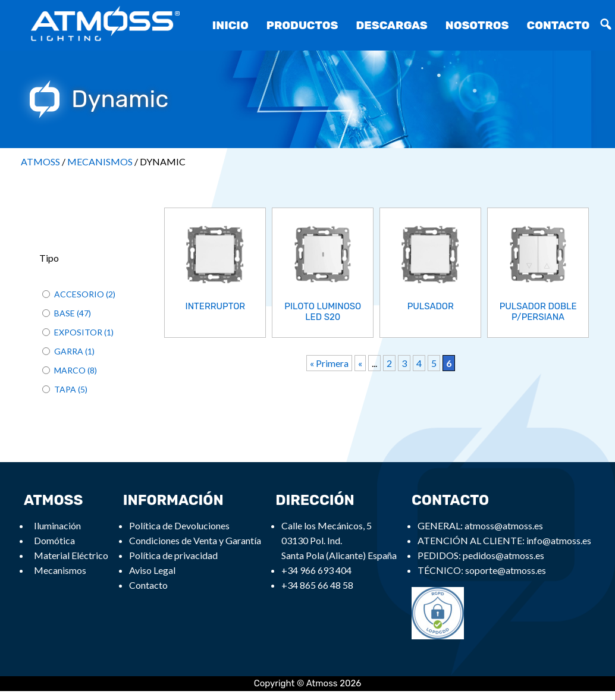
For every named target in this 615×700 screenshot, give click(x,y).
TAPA (65, 389)
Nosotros (477, 25)
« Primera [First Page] (329, 362)
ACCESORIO (79, 294)
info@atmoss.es (559, 540)
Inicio (230, 25)
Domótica (54, 540)
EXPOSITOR (78, 332)
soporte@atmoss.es (506, 570)
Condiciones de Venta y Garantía (195, 540)
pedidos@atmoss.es (503, 555)
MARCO (70, 370)
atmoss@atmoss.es (504, 525)
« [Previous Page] (360, 362)
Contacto (558, 25)
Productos (302, 25)
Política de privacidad (173, 555)
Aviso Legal (152, 570)
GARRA (69, 351)
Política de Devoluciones (179, 525)
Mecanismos (60, 570)
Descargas (391, 25)
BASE (65, 313)
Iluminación (57, 525)
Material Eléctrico (71, 555)
